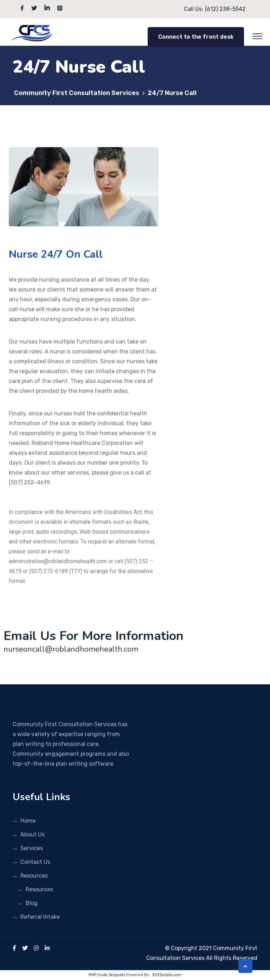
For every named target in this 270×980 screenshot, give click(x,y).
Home (28, 821)
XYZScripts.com (167, 975)
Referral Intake (40, 917)
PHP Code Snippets (107, 975)
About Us (33, 834)
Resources (34, 876)
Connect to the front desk (196, 37)
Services (32, 848)
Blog (32, 903)
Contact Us (35, 862)
